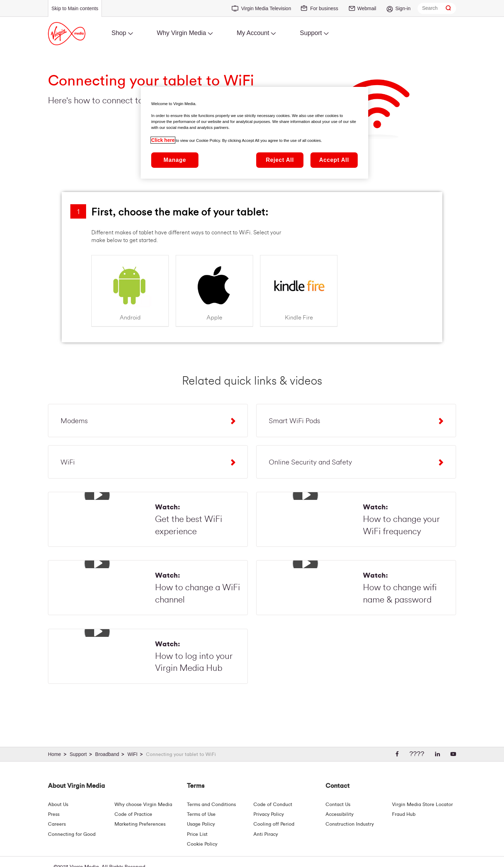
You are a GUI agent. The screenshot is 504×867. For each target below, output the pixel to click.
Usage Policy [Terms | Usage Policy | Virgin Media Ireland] (201, 824)
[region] (254, 133)
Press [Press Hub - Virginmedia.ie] (54, 814)
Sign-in (403, 8)
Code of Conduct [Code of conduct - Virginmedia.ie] (273, 805)
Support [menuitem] (311, 33)
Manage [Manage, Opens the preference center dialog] (175, 160)
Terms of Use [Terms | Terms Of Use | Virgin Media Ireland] (201, 814)
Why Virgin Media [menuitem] (181, 33)
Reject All (280, 160)
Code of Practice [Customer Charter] (133, 814)
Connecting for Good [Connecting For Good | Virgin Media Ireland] (72, 834)
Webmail (367, 8)
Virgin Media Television (266, 8)
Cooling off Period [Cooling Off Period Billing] (274, 824)
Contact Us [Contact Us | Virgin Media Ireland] (338, 805)
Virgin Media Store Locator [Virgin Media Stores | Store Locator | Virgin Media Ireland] (422, 805)
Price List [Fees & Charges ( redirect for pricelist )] (197, 834)
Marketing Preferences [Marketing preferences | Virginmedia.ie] (140, 824)
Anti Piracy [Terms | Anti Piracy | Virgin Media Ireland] (266, 834)
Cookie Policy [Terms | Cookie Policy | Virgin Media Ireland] (202, 844)
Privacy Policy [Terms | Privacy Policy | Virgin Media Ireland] (269, 814)
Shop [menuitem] (119, 33)
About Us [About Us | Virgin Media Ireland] (58, 805)
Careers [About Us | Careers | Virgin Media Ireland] (57, 824)
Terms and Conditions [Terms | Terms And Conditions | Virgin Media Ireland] (211, 805)
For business (324, 8)
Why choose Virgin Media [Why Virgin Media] (143, 805)
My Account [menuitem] (253, 33)
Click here (163, 140)
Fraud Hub (404, 814)
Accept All (334, 160)
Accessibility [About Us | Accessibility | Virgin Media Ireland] (339, 814)
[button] (97, 495)
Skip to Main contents (75, 8)
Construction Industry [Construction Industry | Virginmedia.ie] (350, 824)
